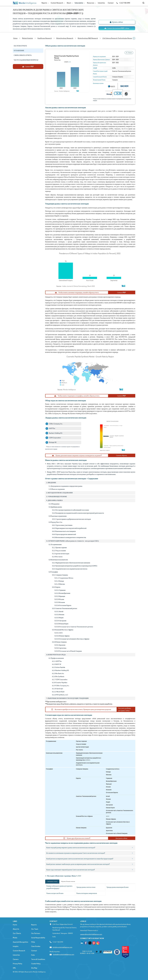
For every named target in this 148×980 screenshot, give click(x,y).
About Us (16, 929)
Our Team (35, 929)
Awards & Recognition (20, 942)
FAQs (33, 942)
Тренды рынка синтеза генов (86, 887)
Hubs (33, 955)
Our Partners (36, 933)
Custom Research (57, 3)
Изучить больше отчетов (68, 881)
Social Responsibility (38, 938)
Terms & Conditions (38, 959)
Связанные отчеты (52, 881)
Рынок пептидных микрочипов (87, 893)
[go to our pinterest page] (94, 943)
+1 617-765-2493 (123, 3)
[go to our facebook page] (86, 943)
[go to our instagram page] (98, 943)
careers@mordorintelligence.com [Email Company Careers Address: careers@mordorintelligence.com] (91, 934)
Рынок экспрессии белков (55, 893)
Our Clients (17, 933)
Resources (91, 3)
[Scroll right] (134, 38)
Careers (16, 959)
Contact (111, 3)
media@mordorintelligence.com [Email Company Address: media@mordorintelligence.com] (64, 954)
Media (15, 938)
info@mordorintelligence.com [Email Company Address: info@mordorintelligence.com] (62, 947)
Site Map (34, 968)
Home (15, 925)
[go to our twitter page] (90, 943)
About (69, 3)
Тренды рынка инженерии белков (117, 887)
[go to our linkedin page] (82, 943)
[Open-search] (144, 3)
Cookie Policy (36, 964)
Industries (101, 3)
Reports (45, 3)
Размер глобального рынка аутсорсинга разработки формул (59, 887)
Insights (16, 946)
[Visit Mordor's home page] (25, 3)
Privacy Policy (18, 964)
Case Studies (36, 946)
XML (14, 968)
